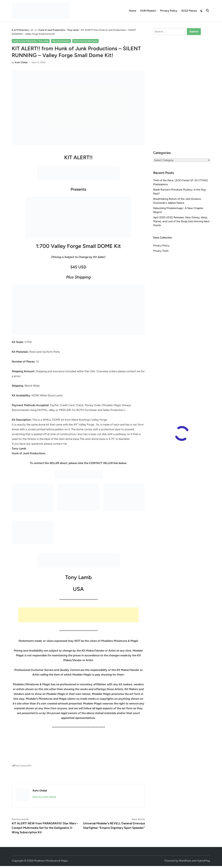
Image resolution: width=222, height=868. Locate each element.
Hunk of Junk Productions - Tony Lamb (31, 41)
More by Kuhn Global (44, 797)
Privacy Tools (161, 251)
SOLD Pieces (189, 11)
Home (133, 11)
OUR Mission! (148, 11)
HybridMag (203, 861)
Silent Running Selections (85, 41)
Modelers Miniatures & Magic (51, 861)
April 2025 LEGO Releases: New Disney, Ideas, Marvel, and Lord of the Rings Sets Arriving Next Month (181, 221)
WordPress (185, 861)
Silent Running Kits (61, 41)
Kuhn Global (21, 62)
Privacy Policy (169, 11)
